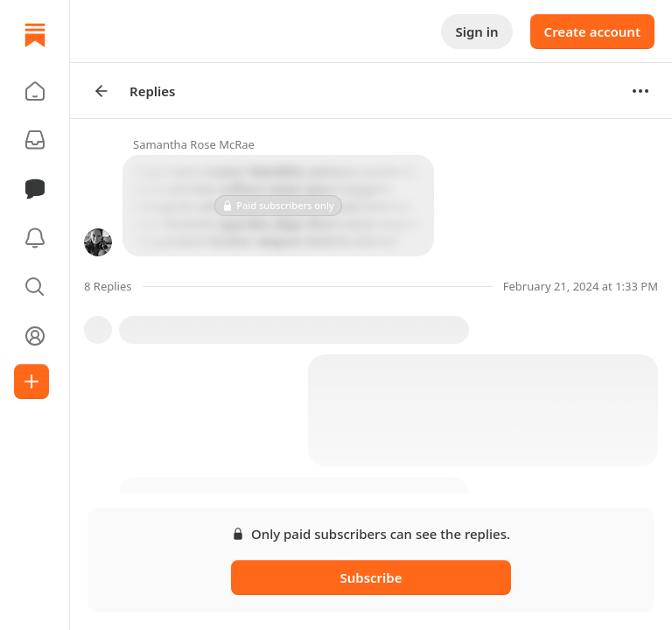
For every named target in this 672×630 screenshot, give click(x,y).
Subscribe (371, 577)
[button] (35, 91)
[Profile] (35, 336)
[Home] (35, 35)
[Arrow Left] (101, 91)
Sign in (476, 31)
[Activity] (35, 238)
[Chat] (35, 189)
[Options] (640, 91)
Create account (592, 31)
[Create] (31, 381)
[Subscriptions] (35, 140)
